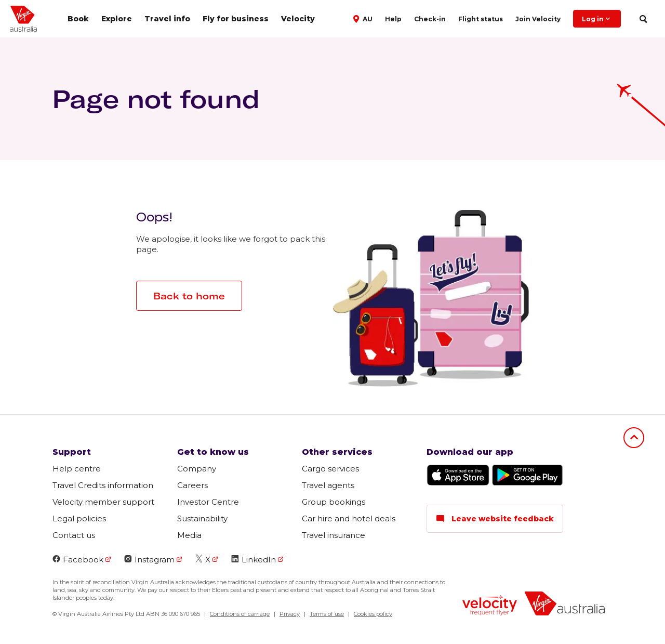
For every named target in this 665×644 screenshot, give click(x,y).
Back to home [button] (189, 296)
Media (189, 535)
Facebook (78, 560)
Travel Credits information (103, 485)
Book (78, 19)
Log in (597, 19)
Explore (117, 19)
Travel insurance (334, 535)
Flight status (481, 19)
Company (197, 469)
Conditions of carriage (240, 614)
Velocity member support (103, 502)
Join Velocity (538, 19)
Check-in (430, 19)
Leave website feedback (495, 519)
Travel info (167, 19)
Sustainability (202, 518)
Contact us (74, 535)
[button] (364, 18)
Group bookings (334, 502)
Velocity (298, 19)
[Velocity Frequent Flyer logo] (490, 607)
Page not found (156, 99)
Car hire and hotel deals (349, 518)
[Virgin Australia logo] (565, 605)
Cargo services (330, 469)
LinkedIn (254, 560)
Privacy (290, 614)
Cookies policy (373, 614)
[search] (643, 19)
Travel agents (328, 485)
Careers (192, 485)
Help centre (77, 469)
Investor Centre (208, 502)
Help (393, 19)
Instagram (149, 560)
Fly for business (236, 19)
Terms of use (327, 614)
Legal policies (79, 518)
